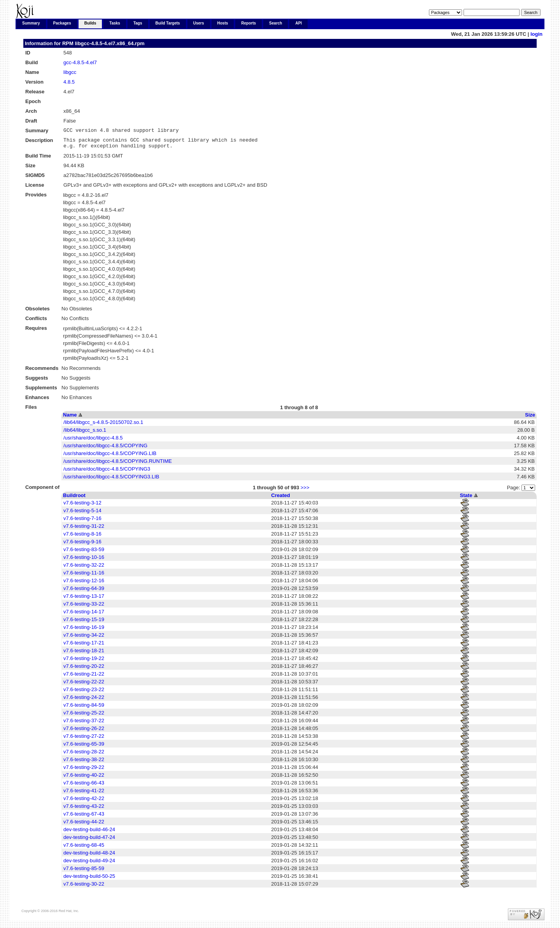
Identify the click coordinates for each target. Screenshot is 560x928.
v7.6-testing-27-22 (84, 740)
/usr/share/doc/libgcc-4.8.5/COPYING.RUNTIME (118, 465)
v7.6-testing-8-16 (82, 537)
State (466, 499)
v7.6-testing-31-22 (84, 530)
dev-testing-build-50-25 (89, 880)
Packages (62, 23)
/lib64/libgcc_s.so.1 (85, 433)
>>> (305, 491)
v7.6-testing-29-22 (84, 771)
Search (276, 23)
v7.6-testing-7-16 (82, 522)
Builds (90, 23)
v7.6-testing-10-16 (84, 561)
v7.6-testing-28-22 (84, 755)
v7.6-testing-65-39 (84, 747)
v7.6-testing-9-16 (82, 545)
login (536, 34)
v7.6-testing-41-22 (84, 794)
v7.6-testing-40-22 (84, 778)
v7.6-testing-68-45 (84, 848)
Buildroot (74, 499)
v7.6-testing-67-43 (84, 817)
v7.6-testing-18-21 (84, 654)
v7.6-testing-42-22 (84, 802)
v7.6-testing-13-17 (84, 600)
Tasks (115, 23)
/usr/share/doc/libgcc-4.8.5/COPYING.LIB (110, 457)
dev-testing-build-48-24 (89, 856)
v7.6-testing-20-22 (84, 670)
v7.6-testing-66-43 (84, 786)
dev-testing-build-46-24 (89, 833)
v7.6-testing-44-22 (84, 825)
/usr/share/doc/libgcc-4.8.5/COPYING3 (107, 472)
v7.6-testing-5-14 (82, 514)
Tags (138, 23)
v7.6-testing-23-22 (84, 693)
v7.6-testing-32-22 (84, 568)
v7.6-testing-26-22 (84, 732)
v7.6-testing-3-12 (82, 506)
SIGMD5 (35, 179)
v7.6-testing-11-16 (84, 576)
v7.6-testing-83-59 (84, 553)
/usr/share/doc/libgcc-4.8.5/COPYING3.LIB (111, 480)
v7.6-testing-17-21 (84, 646)
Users (199, 23)
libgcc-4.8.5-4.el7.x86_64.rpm (109, 43)
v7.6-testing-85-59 (84, 872)
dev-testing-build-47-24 (89, 841)
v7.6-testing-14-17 (84, 615)
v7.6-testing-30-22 (84, 887)
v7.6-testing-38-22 (84, 763)
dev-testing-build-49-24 (89, 864)
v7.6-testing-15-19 (84, 623)
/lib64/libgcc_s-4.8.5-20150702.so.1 (103, 426)
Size (530, 418)
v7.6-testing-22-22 (84, 685)
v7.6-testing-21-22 (84, 677)
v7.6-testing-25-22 (84, 716)
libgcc (70, 72)
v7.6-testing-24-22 (84, 701)
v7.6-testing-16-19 (84, 631)
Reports (248, 23)
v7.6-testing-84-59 (84, 708)
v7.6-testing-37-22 (84, 724)
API (298, 23)
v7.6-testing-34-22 (84, 638)
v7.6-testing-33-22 (84, 607)
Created (280, 499)
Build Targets (168, 23)
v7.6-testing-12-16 (84, 584)
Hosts (223, 23)
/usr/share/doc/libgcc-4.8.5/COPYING (105, 449)
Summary (31, 23)
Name (70, 418)
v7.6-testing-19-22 (84, 662)
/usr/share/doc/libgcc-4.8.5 (93, 441)
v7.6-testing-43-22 (84, 810)
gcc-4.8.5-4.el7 (80, 62)
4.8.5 (69, 82)
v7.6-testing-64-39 (84, 592)
